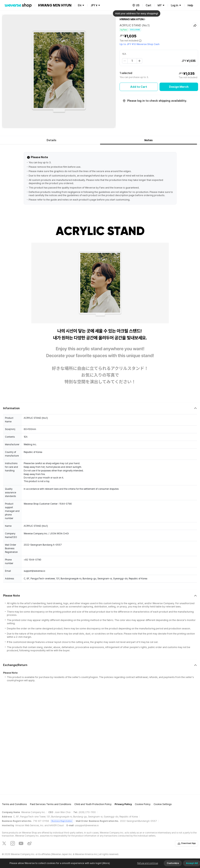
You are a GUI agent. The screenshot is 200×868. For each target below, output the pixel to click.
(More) (106, 863)
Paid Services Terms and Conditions (51, 804)
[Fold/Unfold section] (100, 408)
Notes (149, 140)
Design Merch (179, 87)
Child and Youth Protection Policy (93, 804)
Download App (187, 843)
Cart (149, 5)
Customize (173, 863)
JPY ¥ (94, 5)
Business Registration (62, 821)
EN (80, 5)
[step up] (139, 61)
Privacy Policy (123, 804)
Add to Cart (139, 87)
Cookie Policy (143, 804)
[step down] (125, 61)
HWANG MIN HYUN (132, 19)
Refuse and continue (148, 863)
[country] (136, 5)
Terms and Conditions (14, 804)
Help (190, 5)
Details (51, 140)
